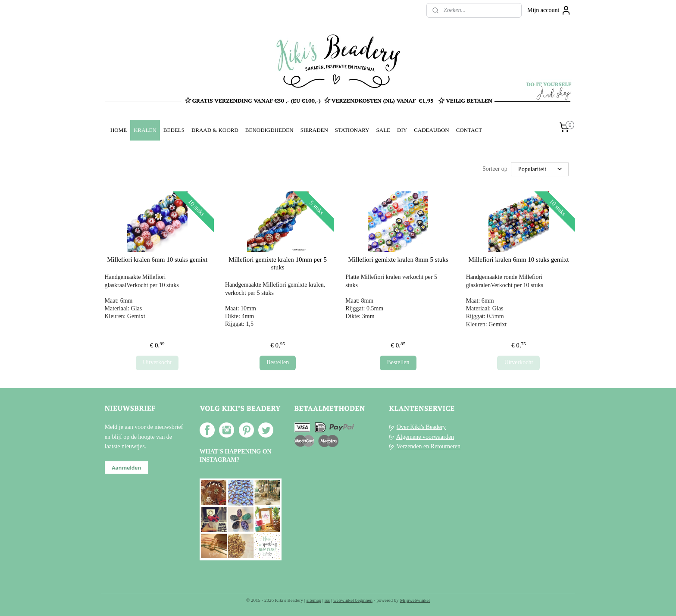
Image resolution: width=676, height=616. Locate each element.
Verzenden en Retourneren (429, 446)
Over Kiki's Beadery (421, 427)
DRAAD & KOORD (215, 130)
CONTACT (469, 130)
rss (327, 600)
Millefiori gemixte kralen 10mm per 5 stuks (278, 263)
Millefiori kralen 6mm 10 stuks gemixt (157, 260)
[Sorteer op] (540, 169)
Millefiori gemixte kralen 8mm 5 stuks (398, 260)
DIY (402, 130)
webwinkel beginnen (353, 600)
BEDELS (174, 130)
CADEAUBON (432, 130)
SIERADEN (314, 130)
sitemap (314, 600)
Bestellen (278, 362)
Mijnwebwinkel (415, 600)
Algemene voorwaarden (425, 437)
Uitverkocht (157, 362)
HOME (119, 130)
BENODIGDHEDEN (269, 130)
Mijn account (549, 10)
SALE (383, 130)
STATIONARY (352, 130)
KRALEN (145, 130)
